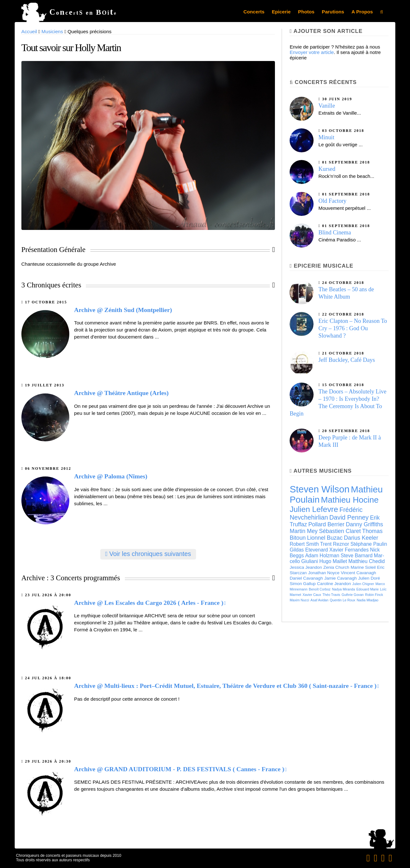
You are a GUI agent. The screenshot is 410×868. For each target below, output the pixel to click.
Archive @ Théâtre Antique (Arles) (121, 393)
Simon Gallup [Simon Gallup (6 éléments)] (303, 584)
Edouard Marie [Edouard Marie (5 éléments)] (368, 589)
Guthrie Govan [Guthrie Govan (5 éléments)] (353, 595)
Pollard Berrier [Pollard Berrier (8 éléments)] (326, 524)
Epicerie (281, 12)
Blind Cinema (335, 232)
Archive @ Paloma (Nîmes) (111, 476)
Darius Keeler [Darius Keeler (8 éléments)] (361, 538)
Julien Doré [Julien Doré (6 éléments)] (369, 578)
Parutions (333, 12)
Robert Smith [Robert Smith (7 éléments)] (304, 544)
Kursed (327, 169)
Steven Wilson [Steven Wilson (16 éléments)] (319, 489)
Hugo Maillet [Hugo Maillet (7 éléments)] (333, 561)
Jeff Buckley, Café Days (347, 360)
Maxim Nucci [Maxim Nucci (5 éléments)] (299, 600)
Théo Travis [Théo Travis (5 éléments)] (331, 595)
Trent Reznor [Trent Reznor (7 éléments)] (335, 544)
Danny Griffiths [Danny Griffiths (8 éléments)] (364, 524)
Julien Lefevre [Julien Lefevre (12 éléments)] (314, 509)
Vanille (327, 106)
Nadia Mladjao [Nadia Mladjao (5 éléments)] (368, 600)
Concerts (254, 12)
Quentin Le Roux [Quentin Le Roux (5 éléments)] (343, 600)
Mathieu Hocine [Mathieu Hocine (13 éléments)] (350, 500)
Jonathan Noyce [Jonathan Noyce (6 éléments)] (324, 573)
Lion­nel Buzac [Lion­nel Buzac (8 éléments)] (325, 538)
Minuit (326, 137)
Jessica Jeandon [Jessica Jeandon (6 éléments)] (306, 567)
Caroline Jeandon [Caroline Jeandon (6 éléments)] (334, 584)
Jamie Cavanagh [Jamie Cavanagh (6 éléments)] (340, 578)
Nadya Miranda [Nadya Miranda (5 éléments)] (343, 589)
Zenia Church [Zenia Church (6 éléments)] (336, 567)
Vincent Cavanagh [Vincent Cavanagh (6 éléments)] (358, 573)
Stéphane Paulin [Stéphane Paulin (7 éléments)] (369, 544)
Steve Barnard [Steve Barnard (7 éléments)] (357, 556)
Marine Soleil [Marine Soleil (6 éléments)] (363, 567)
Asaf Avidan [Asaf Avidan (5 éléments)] (319, 600)
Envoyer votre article (312, 52)
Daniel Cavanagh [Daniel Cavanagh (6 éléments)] (306, 578)
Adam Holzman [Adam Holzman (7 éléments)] (322, 556)
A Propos (362, 12)
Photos (306, 12)
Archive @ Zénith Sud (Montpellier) (123, 310)
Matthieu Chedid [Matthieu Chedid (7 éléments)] (367, 561)
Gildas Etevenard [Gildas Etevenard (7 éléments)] (309, 550)
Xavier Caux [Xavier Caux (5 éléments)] (312, 595)
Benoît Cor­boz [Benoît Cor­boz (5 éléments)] (320, 589)
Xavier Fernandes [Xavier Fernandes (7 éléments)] (349, 550)
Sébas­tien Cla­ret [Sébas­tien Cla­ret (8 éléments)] (340, 531)
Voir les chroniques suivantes (148, 554)
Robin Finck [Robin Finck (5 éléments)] (374, 595)
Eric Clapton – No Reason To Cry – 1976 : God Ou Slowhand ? (353, 328)
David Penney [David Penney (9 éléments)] (349, 517)
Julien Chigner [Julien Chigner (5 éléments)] (363, 584)
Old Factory (332, 201)
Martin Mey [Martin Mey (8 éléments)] (304, 531)
